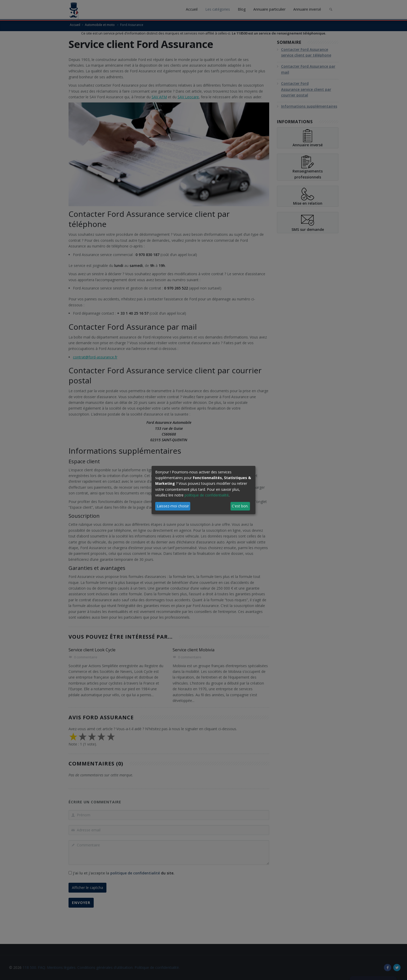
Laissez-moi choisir (173, 506)
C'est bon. (240, 506)
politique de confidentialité (207, 495)
